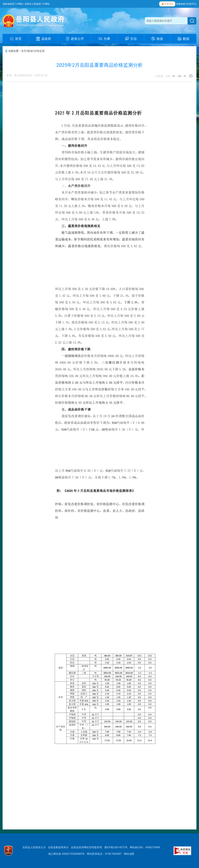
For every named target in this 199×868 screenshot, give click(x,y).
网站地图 (129, 854)
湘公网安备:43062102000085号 (66, 854)
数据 (30, 51)
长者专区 (167, 4)
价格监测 (39, 51)
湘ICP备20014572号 (116, 847)
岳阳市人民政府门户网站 (37, 4)
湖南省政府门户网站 (13, 4)
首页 (24, 51)
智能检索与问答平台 (186, 4)
